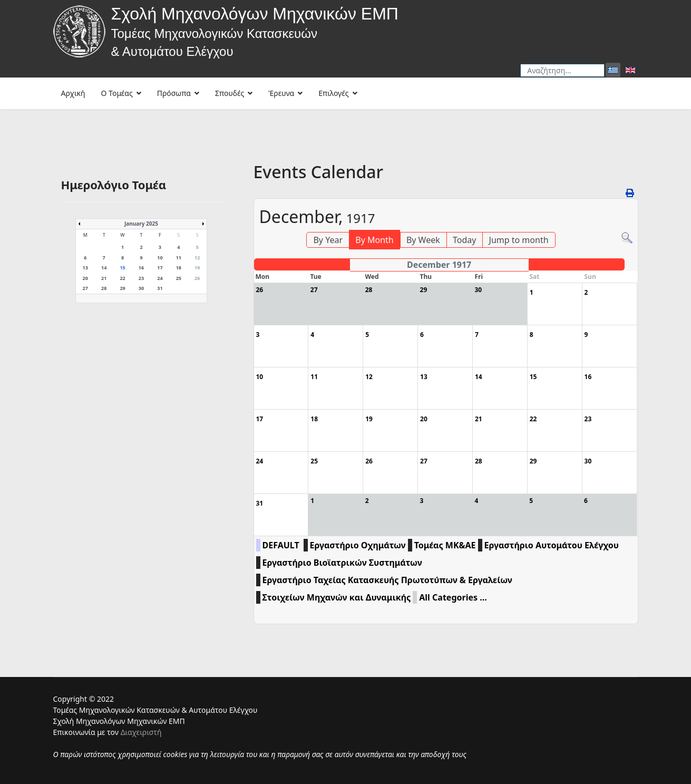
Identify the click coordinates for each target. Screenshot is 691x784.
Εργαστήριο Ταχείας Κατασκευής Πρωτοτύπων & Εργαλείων (387, 580)
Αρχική (73, 93)
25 (179, 278)
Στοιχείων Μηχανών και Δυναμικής (337, 597)
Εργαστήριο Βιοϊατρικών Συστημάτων (342, 563)
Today (464, 240)
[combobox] (562, 70)
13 (85, 268)
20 (85, 278)
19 (197, 268)
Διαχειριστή (141, 732)
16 (141, 268)
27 (85, 288)
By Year (328, 240)
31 (160, 288)
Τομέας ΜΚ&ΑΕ (445, 545)
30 (141, 288)
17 (160, 268)
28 (104, 288)
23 (141, 278)
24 (160, 278)
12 (197, 258)
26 (197, 278)
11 (179, 258)
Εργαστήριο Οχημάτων (358, 545)
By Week (423, 240)
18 (179, 268)
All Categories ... (453, 597)
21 (104, 278)
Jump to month (519, 240)
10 (160, 258)
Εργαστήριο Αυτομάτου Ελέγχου (552, 545)
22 (122, 278)
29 (122, 288)
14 (104, 268)
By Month (374, 240)
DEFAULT (281, 545)
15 (122, 268)
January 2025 (141, 224)
